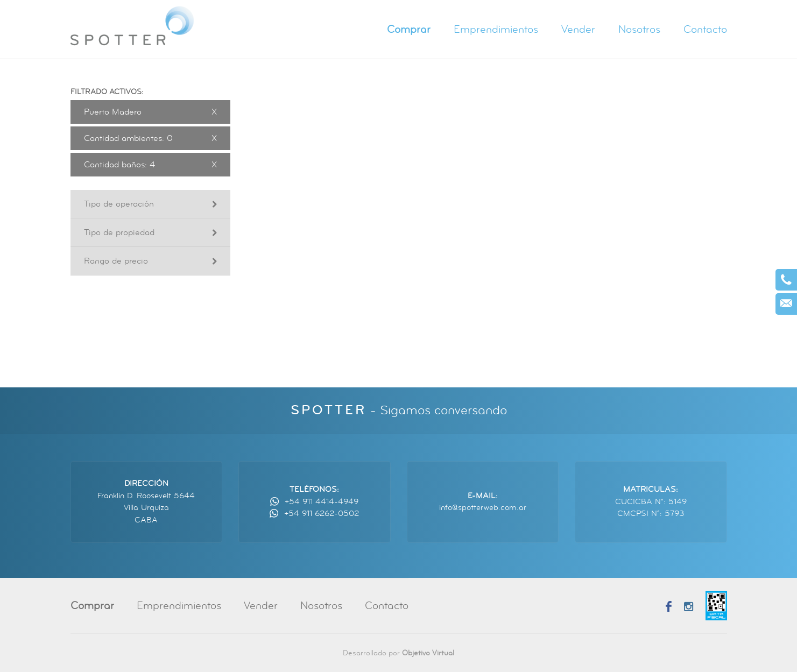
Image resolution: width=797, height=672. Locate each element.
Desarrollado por (398, 653)
